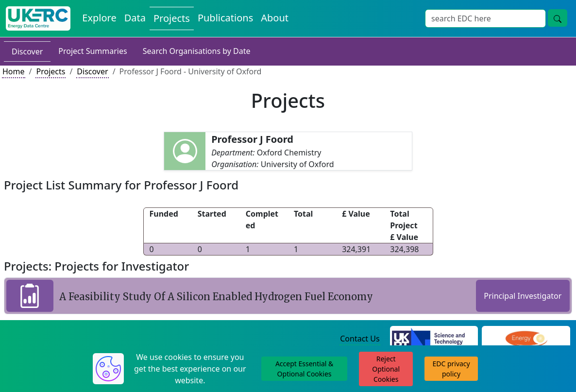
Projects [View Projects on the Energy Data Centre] (172, 18)
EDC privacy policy (451, 369)
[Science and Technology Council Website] (434, 340)
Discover (27, 51)
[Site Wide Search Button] (558, 18)
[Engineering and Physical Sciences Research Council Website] (526, 340)
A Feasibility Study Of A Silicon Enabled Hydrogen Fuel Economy (216, 297)
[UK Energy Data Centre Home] (38, 18)
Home (14, 71)
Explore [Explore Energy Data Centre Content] (99, 18)
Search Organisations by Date (197, 51)
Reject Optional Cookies (386, 369)
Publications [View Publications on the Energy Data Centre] (225, 18)
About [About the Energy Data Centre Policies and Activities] (275, 18)
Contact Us (360, 339)
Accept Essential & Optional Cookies (304, 369)
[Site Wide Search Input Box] (485, 18)
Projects (51, 71)
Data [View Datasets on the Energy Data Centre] (135, 18)
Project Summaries (93, 51)
